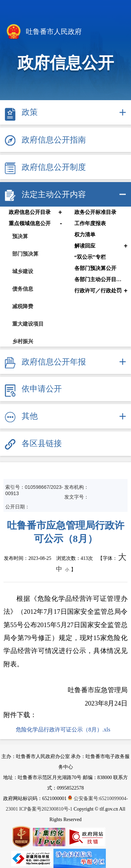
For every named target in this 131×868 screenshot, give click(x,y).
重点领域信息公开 (30, 223)
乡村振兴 (23, 341)
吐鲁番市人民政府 (43, 32)
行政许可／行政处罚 (98, 291)
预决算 (20, 236)
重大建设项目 (28, 324)
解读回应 (85, 246)
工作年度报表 (90, 223)
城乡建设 (23, 271)
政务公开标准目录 (95, 212)
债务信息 (23, 289)
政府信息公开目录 (30, 212)
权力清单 (85, 235)
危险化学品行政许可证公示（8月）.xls (63, 730)
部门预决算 (25, 254)
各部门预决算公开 (95, 268)
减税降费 (23, 306)
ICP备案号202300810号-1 (46, 809)
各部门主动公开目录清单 (100, 279)
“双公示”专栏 (90, 257)
